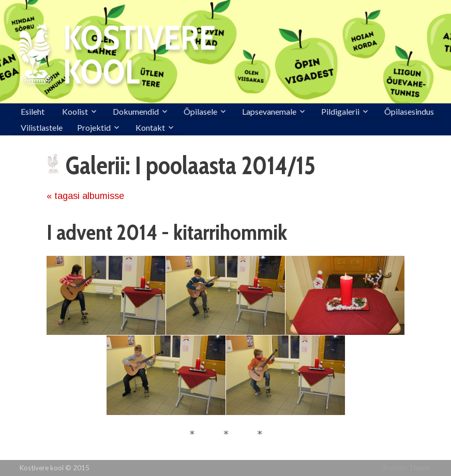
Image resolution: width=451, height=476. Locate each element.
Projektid (94, 127)
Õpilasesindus (409, 111)
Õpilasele (200, 111)
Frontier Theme (407, 468)
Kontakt (150, 127)
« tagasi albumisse (85, 196)
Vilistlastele (42, 127)
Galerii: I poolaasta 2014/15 (191, 165)
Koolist (75, 111)
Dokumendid (136, 111)
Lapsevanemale (269, 111)
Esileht (33, 111)
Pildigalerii (340, 111)
